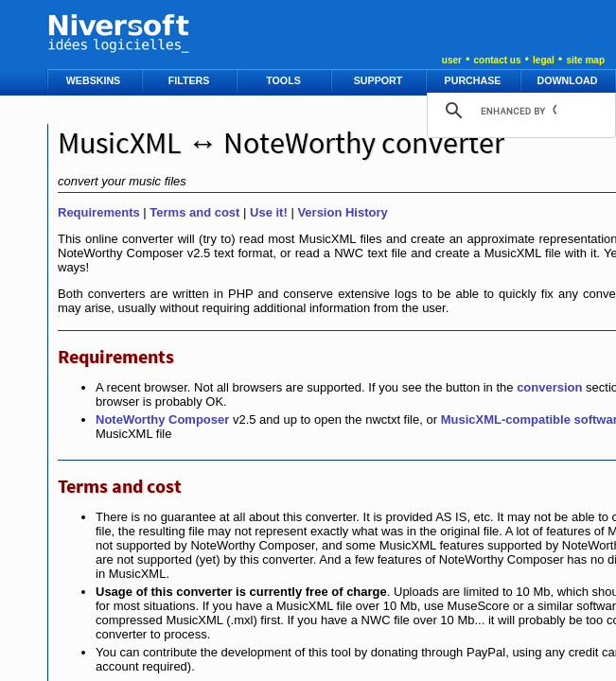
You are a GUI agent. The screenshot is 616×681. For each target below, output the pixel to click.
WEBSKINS (95, 80)
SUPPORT (379, 80)
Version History (342, 212)
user (452, 60)
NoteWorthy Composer (162, 419)
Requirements (99, 212)
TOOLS (284, 80)
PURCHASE (475, 80)
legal (544, 60)
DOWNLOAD (569, 80)
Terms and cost (194, 212)
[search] (519, 111)
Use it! (269, 212)
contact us (497, 60)
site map (585, 60)
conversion (549, 387)
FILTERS (191, 80)
